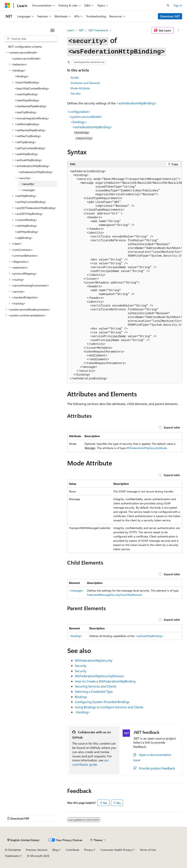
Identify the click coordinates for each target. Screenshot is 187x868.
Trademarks (12, 856)
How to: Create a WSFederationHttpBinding (105, 681)
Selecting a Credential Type (94, 691)
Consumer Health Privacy (116, 850)
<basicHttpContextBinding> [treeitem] (32, 88)
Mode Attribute (80, 88)
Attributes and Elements (85, 83)
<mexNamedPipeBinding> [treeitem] (31, 106)
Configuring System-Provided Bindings (102, 702)
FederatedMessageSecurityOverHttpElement (115, 595)
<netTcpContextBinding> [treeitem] (30, 148)
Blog (55, 850)
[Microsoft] (7, 5)
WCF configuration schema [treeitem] (25, 47)
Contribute (72, 850)
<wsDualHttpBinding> (149, 636)
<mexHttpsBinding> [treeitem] (27, 100)
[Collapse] (52, 30)
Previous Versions (37, 850)
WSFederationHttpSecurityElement (99, 676)
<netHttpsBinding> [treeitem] (27, 232)
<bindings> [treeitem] (22, 76)
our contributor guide (91, 762)
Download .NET (170, 16)
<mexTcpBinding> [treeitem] (26, 112)
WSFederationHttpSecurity (94, 660)
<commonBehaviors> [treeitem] (25, 256)
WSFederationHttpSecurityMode (147, 448)
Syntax (75, 77)
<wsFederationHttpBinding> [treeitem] (36, 172)
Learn (71, 30)
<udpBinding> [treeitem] (24, 238)
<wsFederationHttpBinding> (136, 103)
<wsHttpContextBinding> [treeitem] (31, 202)
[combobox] (31, 39)
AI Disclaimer (13, 850)
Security (81, 666)
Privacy (88, 850)
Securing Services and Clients (96, 686)
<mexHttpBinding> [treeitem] (27, 94)
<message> (76, 590)
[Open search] (168, 5)
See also (75, 93)
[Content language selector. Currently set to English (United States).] (23, 840)
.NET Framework (98, 30)
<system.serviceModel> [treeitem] (26, 58)
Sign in (178, 5)
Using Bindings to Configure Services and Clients (109, 707)
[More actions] (179, 30)
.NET (81, 30)
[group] (125, 275)
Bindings (81, 697)
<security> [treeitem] (28, 184)
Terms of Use (148, 850)
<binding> (76, 636)
